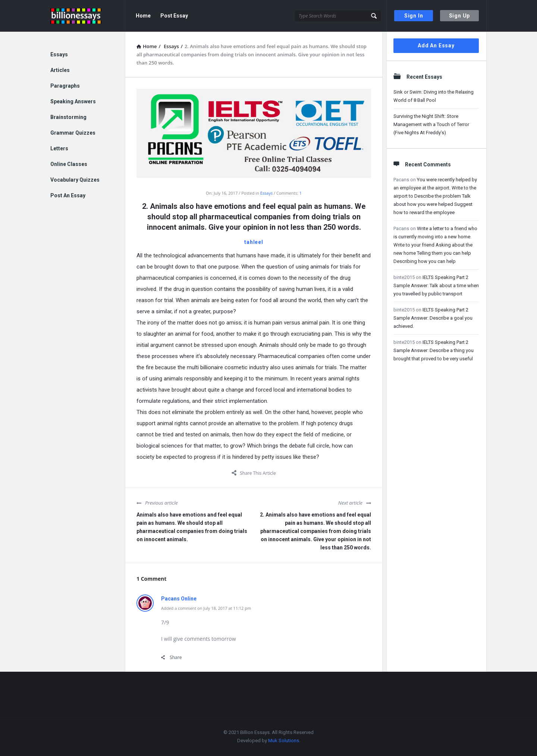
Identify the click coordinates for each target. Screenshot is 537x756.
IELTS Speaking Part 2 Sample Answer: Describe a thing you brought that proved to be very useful (434, 350)
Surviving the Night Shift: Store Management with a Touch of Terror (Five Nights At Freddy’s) (431, 124)
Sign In (414, 16)
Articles (60, 70)
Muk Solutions (284, 741)
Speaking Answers (73, 101)
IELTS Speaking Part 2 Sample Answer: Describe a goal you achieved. (433, 318)
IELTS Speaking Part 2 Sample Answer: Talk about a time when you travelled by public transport (436, 286)
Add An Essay (436, 46)
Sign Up (460, 16)
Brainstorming (68, 117)
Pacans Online (179, 599)
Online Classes (69, 164)
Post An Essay (68, 195)
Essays (266, 193)
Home (143, 16)
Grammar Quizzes (73, 133)
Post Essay (174, 16)
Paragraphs (65, 86)
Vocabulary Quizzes (75, 180)
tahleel (254, 242)
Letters (59, 148)
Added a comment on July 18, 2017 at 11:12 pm (206, 608)
